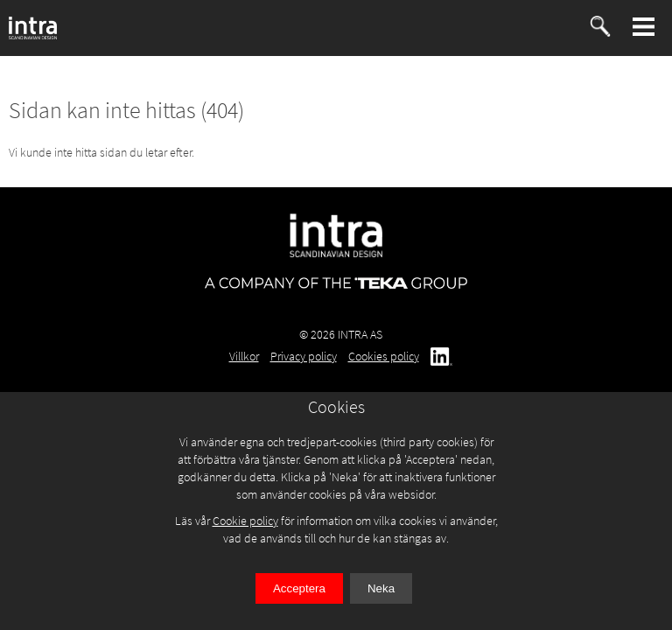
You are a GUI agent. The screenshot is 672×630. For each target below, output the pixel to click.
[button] (644, 27)
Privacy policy (304, 356)
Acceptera (299, 588)
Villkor (244, 356)
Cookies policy (384, 356)
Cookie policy (245, 521)
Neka (381, 588)
